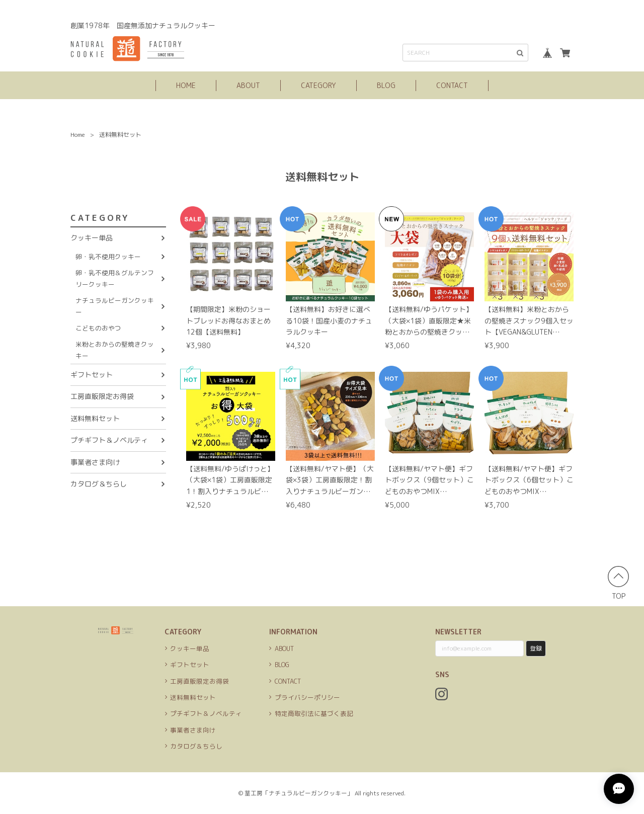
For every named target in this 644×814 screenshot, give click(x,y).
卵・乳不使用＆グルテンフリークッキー (115, 278)
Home (78, 135)
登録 (536, 648)
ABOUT (248, 85)
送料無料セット (95, 418)
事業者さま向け (95, 462)
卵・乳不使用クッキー (108, 257)
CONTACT (452, 85)
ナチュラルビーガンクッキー (115, 306)
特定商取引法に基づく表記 (314, 713)
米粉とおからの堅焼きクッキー (115, 350)
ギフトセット (92, 375)
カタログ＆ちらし (99, 484)
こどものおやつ (98, 328)
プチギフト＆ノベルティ (109, 440)
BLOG (386, 85)
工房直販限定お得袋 (102, 396)
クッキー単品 (92, 238)
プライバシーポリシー (307, 697)
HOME (186, 85)
